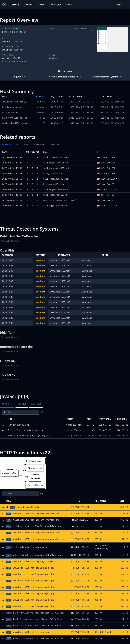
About (69, 4)
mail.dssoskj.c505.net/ (57, 168)
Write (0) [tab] (36, 404)
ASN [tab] (26, 144)
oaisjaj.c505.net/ (54, 174)
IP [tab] (17, 144)
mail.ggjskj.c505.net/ (56, 206)
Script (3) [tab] (7, 404)
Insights (56, 4)
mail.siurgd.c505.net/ (56, 158)
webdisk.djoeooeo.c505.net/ (59, 200)
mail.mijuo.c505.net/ (56, 163)
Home (29, 4)
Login (120, 4)
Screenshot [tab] (40, 144)
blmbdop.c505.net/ (54, 184)
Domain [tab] (7, 144)
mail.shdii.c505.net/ (56, 195)
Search (42, 4)
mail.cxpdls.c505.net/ (56, 179)
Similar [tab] (55, 144)
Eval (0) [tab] (22, 404)
